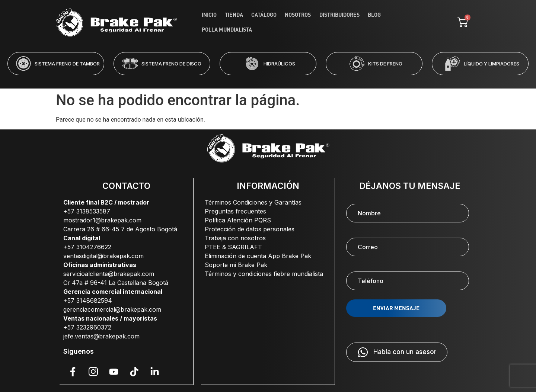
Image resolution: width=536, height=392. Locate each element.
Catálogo (269, 23)
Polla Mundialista (409, 23)
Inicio (219, 23)
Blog (372, 23)
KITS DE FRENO (385, 64)
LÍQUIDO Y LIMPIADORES (492, 64)
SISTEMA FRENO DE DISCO (171, 64)
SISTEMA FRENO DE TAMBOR (67, 64)
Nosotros (300, 23)
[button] (238, 80)
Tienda (241, 23)
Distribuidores (339, 23)
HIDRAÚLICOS (279, 64)
